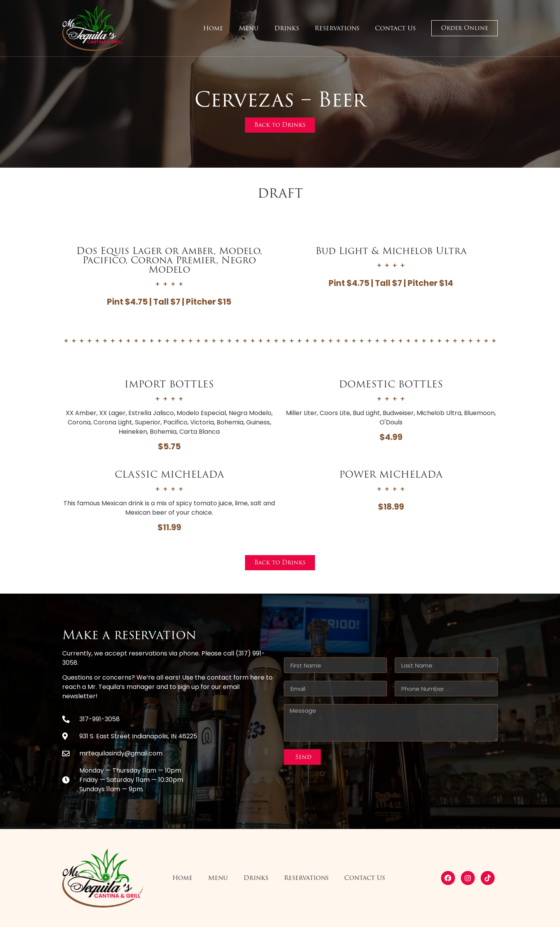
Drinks (287, 28)
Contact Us (395, 28)
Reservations (337, 28)
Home (213, 28)
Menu (249, 28)
